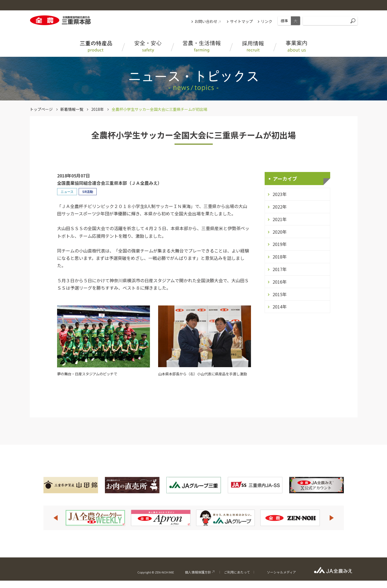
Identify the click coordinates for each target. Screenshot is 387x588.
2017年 (280, 269)
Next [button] (332, 518)
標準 (284, 21)
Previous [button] (55, 518)
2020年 (280, 232)
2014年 (280, 307)
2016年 (280, 282)
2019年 (280, 244)
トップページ (41, 109)
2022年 (280, 207)
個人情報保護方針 (198, 572)
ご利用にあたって (237, 572)
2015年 (280, 294)
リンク (267, 21)
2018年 (98, 109)
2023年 (280, 194)
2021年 (280, 219)
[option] (95, 518)
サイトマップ (241, 21)
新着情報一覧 (72, 109)
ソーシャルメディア (281, 572)
